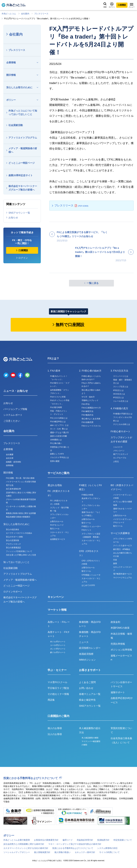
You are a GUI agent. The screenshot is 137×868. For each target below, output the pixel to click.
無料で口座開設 (70, 325)
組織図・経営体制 (13, 462)
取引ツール (55, 529)
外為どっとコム (9, 14)
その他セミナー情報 (58, 694)
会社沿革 (10, 458)
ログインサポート (13, 592)
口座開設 (122, 5)
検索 (105, 5)
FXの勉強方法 (87, 415)
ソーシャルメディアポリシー (17, 852)
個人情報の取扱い (63, 852)
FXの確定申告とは (58, 422)
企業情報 (11, 62)
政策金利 (115, 622)
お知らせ (13, 218)
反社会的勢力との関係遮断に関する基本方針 (24, 844)
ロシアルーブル (120, 458)
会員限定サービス (58, 539)
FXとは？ (53, 358)
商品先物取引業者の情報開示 (18, 517)
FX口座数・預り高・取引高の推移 (20, 478)
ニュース (84, 642)
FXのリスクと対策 (58, 397)
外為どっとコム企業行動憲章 (17, 840)
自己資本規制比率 (13, 489)
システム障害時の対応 (107, 848)
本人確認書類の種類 (90, 738)
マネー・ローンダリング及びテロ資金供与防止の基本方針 (75, 844)
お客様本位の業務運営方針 (46, 840)
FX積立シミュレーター (91, 526)
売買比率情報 (118, 644)
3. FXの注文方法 (119, 371)
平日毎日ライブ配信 (58, 688)
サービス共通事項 (120, 533)
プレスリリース (41, 14)
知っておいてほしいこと (16, 562)
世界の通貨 (55, 461)
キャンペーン (56, 597)
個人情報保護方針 (42, 852)
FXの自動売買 (87, 422)
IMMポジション (87, 660)
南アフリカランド (121, 454)
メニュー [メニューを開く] (132, 5)
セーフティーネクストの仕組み (19, 533)
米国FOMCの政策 (120, 628)
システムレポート (13, 415)
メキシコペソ (119, 451)
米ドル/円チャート (58, 642)
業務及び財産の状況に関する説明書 (21, 513)
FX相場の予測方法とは (123, 414)
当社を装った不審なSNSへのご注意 (21, 555)
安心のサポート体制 (14, 537)
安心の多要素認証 (13, 548)
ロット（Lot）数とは (59, 429)
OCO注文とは (119, 394)
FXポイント (87, 530)
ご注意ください (12, 421)
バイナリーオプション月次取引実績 (21, 482)
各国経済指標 (86, 654)
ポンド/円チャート (58, 649)
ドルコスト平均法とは (59, 457)
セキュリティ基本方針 (85, 852)
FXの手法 (86, 404)
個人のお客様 (55, 728)
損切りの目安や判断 (59, 436)
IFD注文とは (118, 390)
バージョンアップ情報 (15, 409)
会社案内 (25, 14)
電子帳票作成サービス (123, 574)
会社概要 (10, 454)
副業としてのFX (57, 454)
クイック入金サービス (123, 545)
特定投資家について (123, 840)
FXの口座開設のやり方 (91, 408)
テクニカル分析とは (122, 424)
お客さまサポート (90, 670)
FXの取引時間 (56, 407)
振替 (115, 563)
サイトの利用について (109, 852)
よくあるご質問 (87, 682)
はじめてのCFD (88, 585)
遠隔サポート (118, 692)
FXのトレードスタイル (91, 426)
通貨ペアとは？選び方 (59, 432)
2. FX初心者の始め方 (90, 371)
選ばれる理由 (55, 485)
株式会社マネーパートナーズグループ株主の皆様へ (23, 188)
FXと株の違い (56, 443)
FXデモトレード (57, 525)
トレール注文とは (121, 401)
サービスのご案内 (58, 473)
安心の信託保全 (12, 529)
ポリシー (11, 100)
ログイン (112, 5)
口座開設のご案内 (58, 716)
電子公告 (10, 485)
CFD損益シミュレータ (91, 575)
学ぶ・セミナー (57, 670)
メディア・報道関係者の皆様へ (23, 150)
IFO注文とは (118, 397)
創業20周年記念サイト (21, 175)
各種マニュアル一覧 (90, 694)
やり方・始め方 (88, 397)
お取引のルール (57, 521)
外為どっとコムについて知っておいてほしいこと (23, 112)
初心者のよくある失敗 (91, 419)
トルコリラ (118, 447)
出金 (115, 560)
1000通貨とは (56, 440)
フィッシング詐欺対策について (19, 551)
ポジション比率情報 (121, 650)
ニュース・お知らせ (16, 391)
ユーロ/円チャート (58, 645)
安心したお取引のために (19, 87)
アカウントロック (13, 544)
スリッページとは (121, 376)
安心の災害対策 (12, 540)
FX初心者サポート (121, 431)
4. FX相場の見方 (119, 408)
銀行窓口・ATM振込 (122, 549)
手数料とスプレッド (90, 400)
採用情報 (10, 465)
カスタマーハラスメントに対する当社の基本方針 (26, 848)
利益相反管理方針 (85, 840)
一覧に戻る (93, 283)
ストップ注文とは (121, 387)
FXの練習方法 (87, 411)
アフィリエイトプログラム (23, 138)
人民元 (116, 461)
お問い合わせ (86, 688)
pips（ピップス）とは (59, 425)
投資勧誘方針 (103, 840)
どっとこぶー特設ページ (22, 163)
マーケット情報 (57, 610)
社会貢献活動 (16, 125)
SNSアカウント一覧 (19, 213)
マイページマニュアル (123, 578)
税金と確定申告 (87, 700)
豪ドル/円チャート (58, 652)
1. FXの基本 (54, 371)
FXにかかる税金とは (59, 418)
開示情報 (11, 75)
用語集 (51, 700)
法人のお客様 (55, 734)
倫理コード (68, 840)
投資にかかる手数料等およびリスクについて (31, 778)
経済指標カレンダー (90, 648)
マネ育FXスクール (57, 682)
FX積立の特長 (87, 495)
